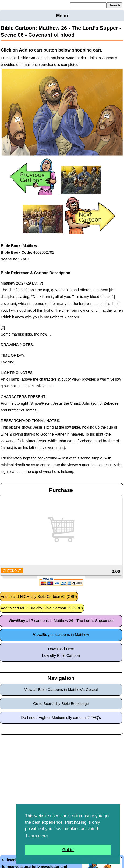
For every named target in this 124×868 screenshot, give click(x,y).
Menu (62, 16)
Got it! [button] (68, 850)
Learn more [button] (37, 836)
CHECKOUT (12, 571)
